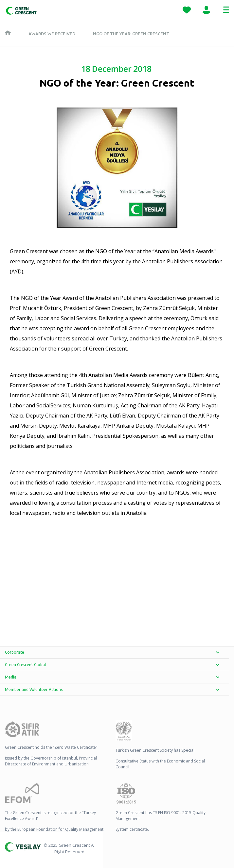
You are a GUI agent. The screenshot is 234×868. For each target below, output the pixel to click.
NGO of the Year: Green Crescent (131, 34)
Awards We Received (52, 34)
